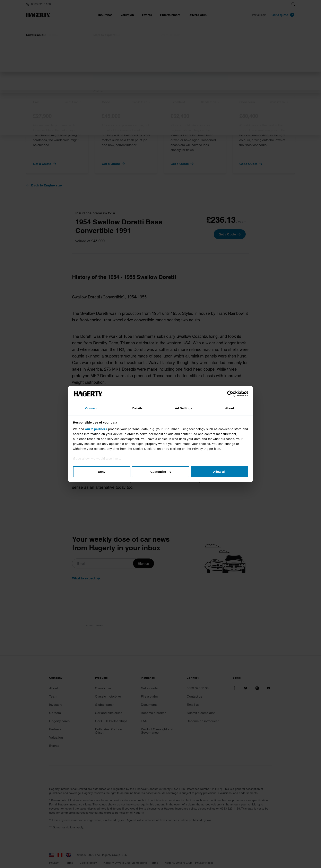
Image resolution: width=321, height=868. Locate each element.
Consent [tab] (91, 408)
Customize (161, 472)
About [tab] (230, 408)
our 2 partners (96, 429)
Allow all (219, 472)
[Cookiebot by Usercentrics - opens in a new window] (230, 394)
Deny (102, 472)
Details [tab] (138, 408)
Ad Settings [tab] (183, 408)
